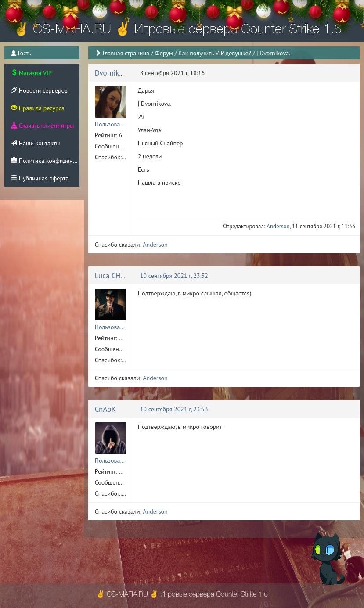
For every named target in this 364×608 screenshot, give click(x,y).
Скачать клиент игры (42, 126)
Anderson (278, 226)
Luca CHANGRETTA (125, 276)
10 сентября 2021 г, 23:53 (174, 409)
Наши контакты (35, 143)
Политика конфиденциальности (45, 161)
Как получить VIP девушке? (215, 53)
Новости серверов (39, 90)
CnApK (105, 409)
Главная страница (126, 53)
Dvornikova (113, 73)
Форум (164, 53)
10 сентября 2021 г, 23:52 (174, 276)
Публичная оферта (40, 178)
